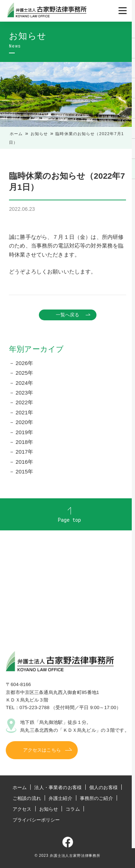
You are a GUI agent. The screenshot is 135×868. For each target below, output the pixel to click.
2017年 (24, 452)
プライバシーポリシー (36, 820)
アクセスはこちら (42, 750)
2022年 (24, 402)
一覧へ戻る (68, 315)
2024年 (24, 383)
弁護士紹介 (60, 798)
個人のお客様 (103, 787)
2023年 (24, 393)
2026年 (24, 363)
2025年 (24, 373)
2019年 (24, 432)
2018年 (24, 442)
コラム (73, 809)
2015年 (24, 471)
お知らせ (39, 134)
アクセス (22, 809)
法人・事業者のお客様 (58, 787)
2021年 (24, 412)
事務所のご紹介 (96, 798)
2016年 (24, 462)
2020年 (24, 422)
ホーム (16, 134)
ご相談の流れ (27, 798)
